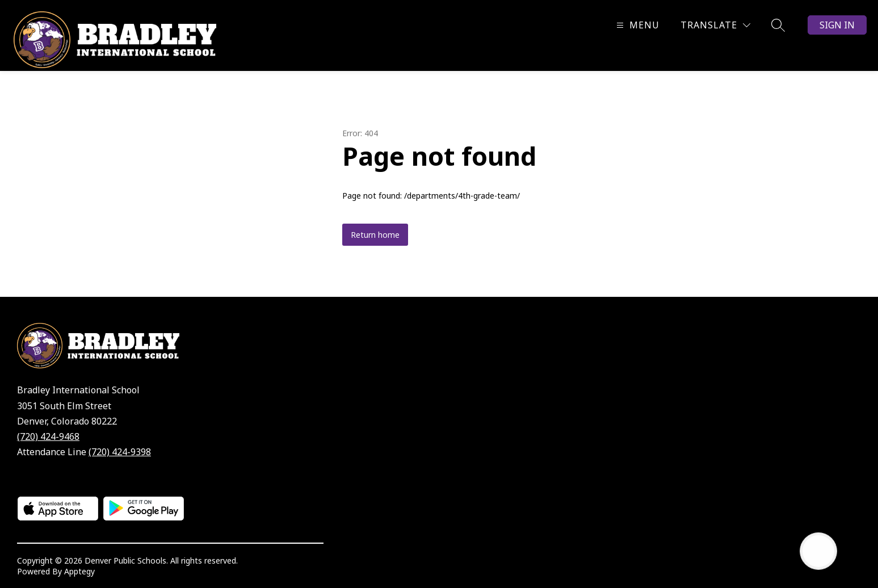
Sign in (837, 25)
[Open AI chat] (818, 551)
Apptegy (79, 571)
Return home (375, 235)
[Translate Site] (715, 25)
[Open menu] (637, 25)
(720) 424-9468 (48, 436)
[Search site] (778, 25)
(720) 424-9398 (120, 452)
